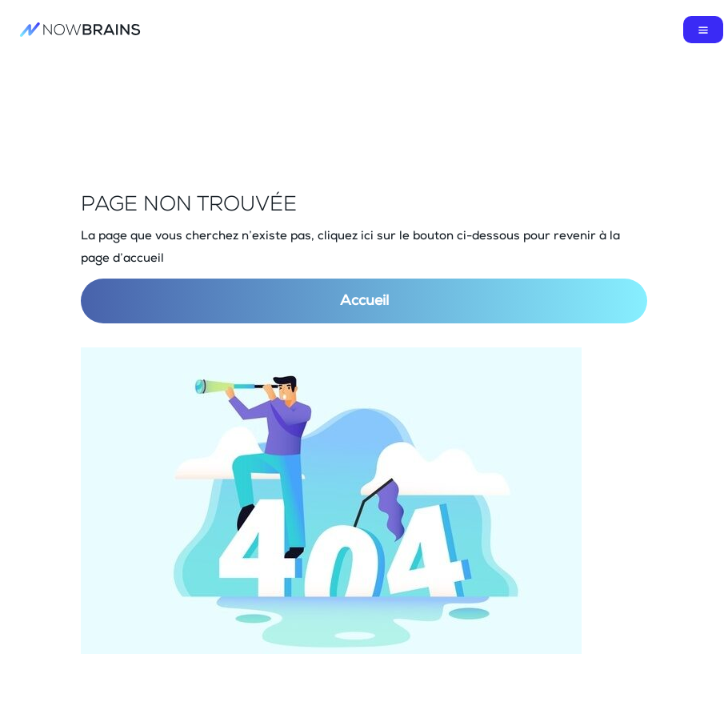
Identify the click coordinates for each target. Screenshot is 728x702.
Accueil (364, 301)
